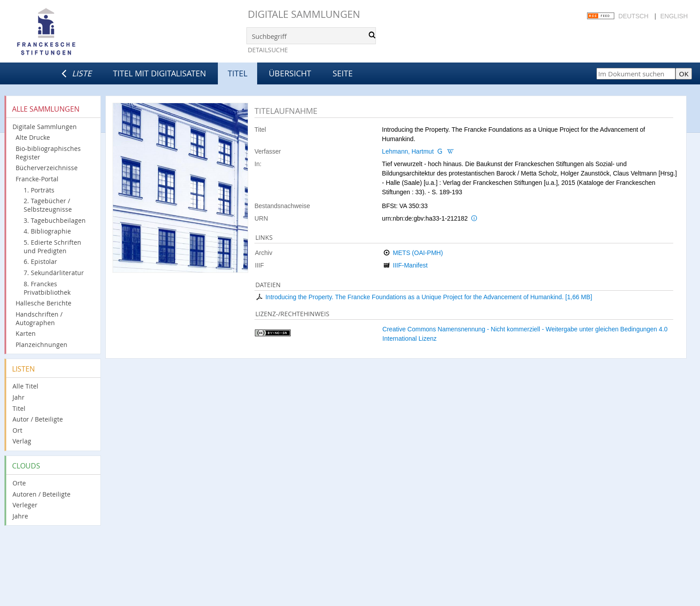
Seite (343, 73)
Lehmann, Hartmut (408, 151)
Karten (26, 333)
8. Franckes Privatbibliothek (47, 288)
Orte (19, 483)
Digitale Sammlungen (304, 14)
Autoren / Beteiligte (42, 494)
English (674, 16)
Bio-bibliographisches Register (48, 153)
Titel (19, 408)
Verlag (22, 441)
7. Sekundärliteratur (54, 273)
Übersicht (290, 73)
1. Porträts (39, 190)
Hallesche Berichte (44, 303)
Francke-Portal (37, 179)
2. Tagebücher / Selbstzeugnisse (48, 205)
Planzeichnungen (42, 345)
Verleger (25, 505)
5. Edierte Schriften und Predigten (52, 247)
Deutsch (633, 16)
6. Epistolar (40, 261)
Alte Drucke (33, 137)
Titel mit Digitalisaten (160, 73)
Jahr (19, 397)
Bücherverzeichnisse (47, 168)
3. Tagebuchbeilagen (55, 220)
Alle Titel (25, 386)
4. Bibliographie (47, 231)
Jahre (20, 516)
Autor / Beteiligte (38, 419)
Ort (17, 430)
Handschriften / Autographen (39, 318)
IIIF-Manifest (410, 265)
